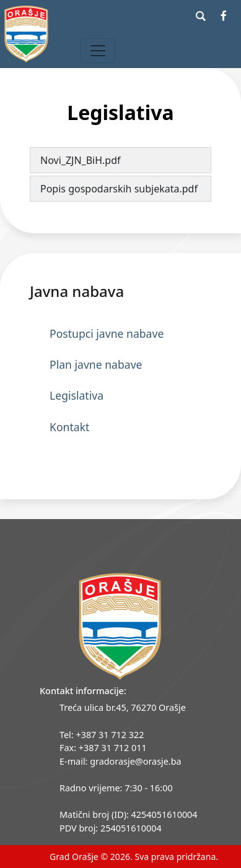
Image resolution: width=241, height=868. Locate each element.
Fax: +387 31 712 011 (103, 748)
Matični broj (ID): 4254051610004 (129, 814)
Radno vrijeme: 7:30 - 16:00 (116, 788)
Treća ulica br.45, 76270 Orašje (123, 707)
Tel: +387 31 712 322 (102, 735)
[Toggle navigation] (98, 51)
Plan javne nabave (96, 364)
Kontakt (69, 427)
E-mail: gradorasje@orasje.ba (120, 761)
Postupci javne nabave (107, 333)
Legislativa (77, 395)
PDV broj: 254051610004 (111, 828)
